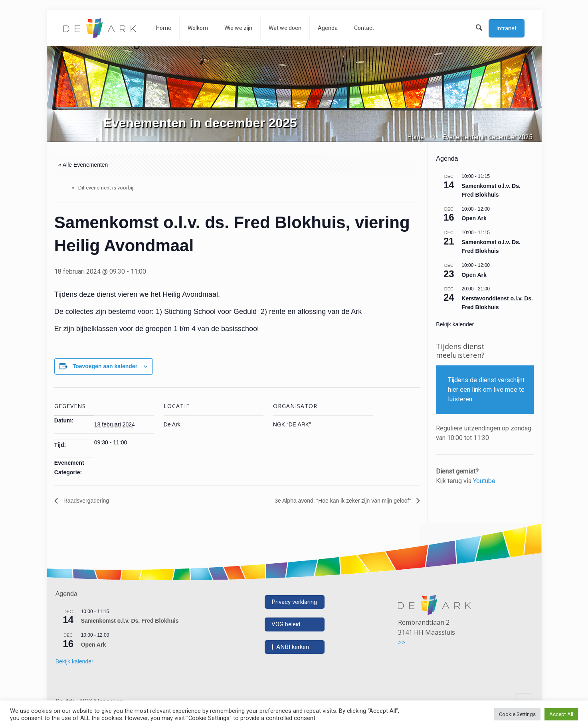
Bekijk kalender (455, 324)
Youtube (484, 481)
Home (416, 137)
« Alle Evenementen (83, 165)
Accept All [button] (561, 714)
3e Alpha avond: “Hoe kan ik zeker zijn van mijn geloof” (343, 501)
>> (402, 642)
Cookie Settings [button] (517, 714)
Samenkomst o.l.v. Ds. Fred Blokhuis (130, 621)
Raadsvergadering (85, 501)
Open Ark (474, 218)
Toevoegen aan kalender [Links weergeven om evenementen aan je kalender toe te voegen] (105, 366)
